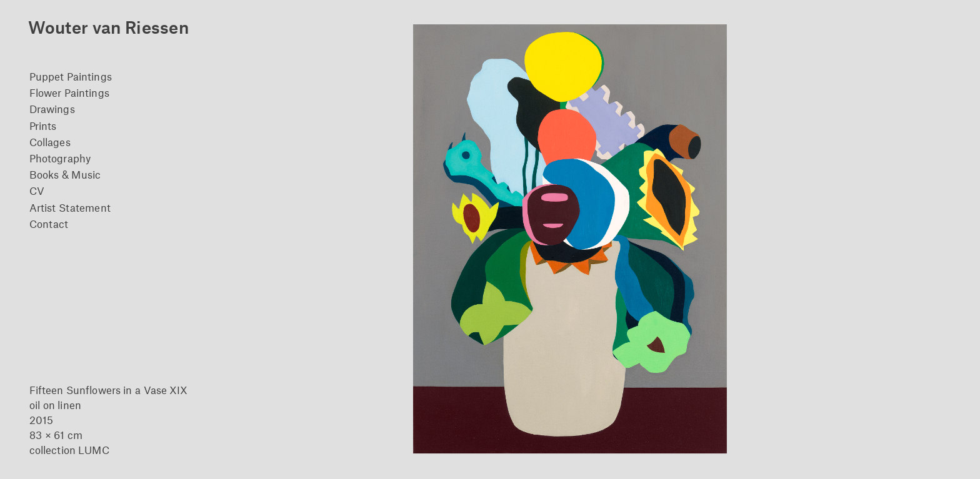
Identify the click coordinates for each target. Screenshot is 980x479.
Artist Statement (70, 207)
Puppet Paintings (71, 76)
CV (37, 190)
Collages (50, 142)
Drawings (52, 109)
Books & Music (65, 174)
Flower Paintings (69, 92)
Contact (49, 224)
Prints (43, 126)
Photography (60, 158)
